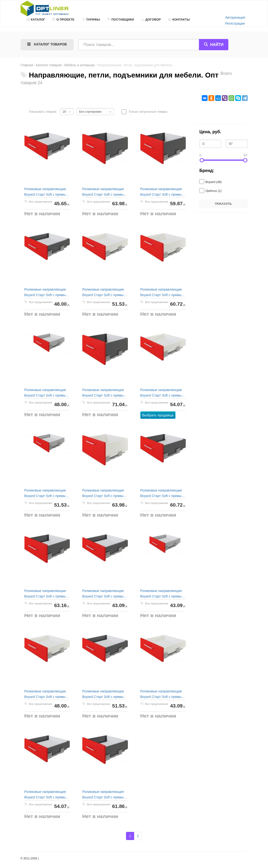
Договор (151, 19)
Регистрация (235, 23)
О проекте (63, 19)
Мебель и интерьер (79, 65)
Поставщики (120, 19)
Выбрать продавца (158, 415)
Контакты (179, 19)
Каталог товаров (49, 65)
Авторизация (235, 17)
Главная (27, 65)
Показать (223, 204)
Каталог (36, 19)
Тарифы (91, 19)
